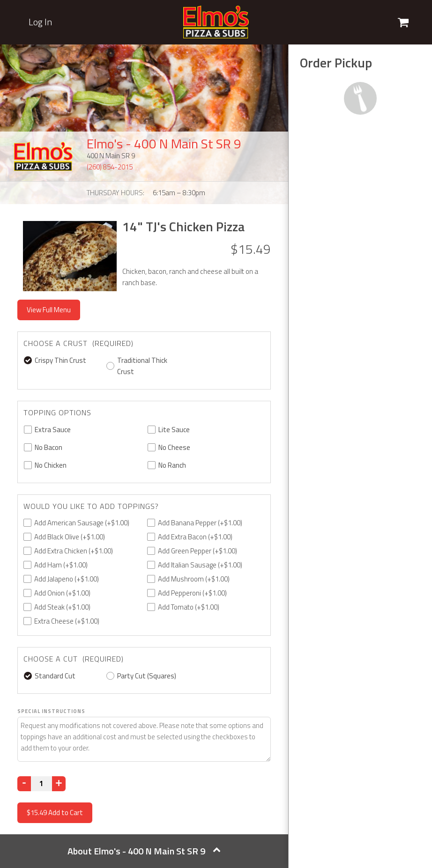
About (144, 851)
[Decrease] (24, 784)
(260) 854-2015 (110, 167)
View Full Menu (49, 310)
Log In (40, 22)
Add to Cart (55, 813)
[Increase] (59, 784)
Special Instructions (51, 711)
